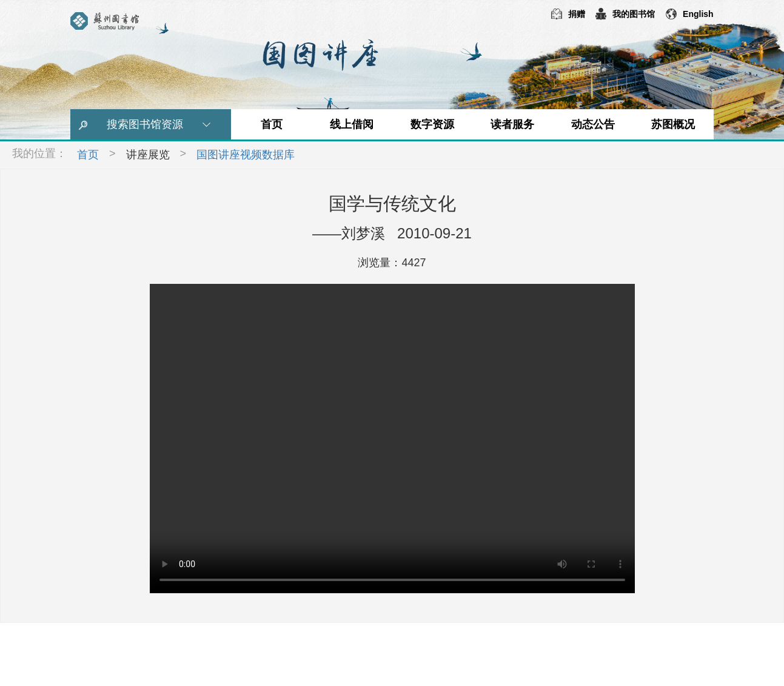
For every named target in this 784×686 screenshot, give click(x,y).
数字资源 (432, 124)
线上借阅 (352, 124)
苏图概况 (673, 124)
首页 (272, 124)
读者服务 (512, 124)
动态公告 (593, 124)
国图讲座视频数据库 (246, 155)
